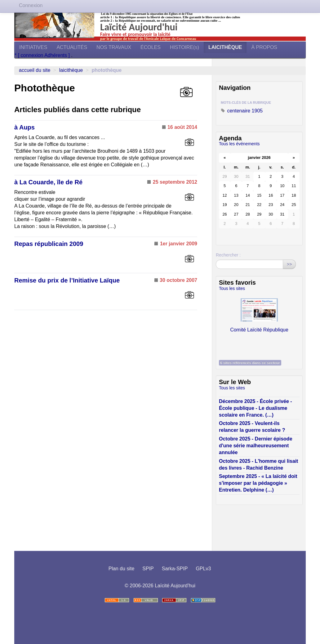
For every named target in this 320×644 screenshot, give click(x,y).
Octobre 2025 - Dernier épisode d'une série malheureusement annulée (256, 446)
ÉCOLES (151, 47)
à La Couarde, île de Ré (48, 182)
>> (289, 264)
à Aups (24, 127)
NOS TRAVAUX (114, 47)
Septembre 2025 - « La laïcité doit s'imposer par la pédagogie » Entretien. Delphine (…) (258, 483)
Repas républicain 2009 (49, 244)
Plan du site (122, 569)
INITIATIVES (33, 47)
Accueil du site (35, 70)
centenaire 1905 (242, 111)
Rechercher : (228, 255)
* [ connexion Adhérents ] (43, 55)
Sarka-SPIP (175, 569)
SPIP (148, 569)
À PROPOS (264, 47)
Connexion (31, 5)
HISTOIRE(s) (184, 47)
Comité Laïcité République (259, 314)
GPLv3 (203, 569)
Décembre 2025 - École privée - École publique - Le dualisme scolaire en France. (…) (256, 408)
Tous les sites (232, 288)
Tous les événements (239, 144)
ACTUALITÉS (72, 47)
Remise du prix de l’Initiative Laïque (67, 280)
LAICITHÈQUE (225, 47)
